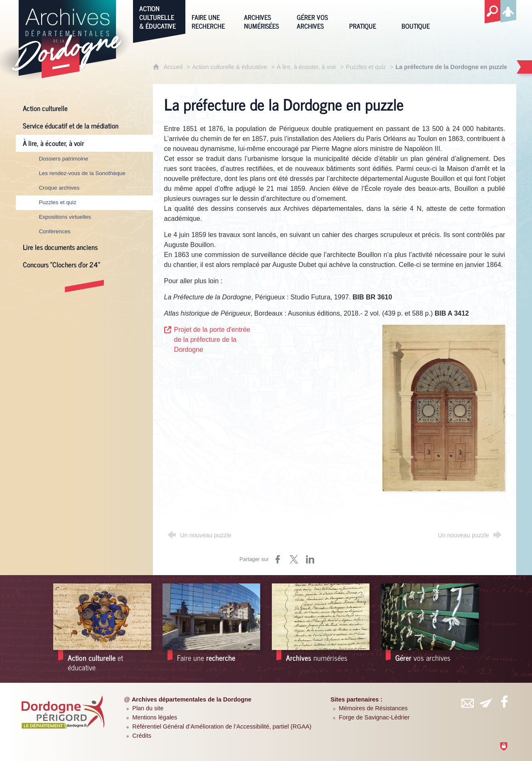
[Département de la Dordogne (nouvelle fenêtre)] (63, 712)
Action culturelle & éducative (230, 67)
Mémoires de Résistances (373, 708)
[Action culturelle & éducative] (159, 16)
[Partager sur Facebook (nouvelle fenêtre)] (278, 559)
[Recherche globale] (493, 12)
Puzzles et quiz (366, 67)
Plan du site (148, 708)
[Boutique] (421, 16)
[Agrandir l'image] (444, 407)
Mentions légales (155, 717)
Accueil (174, 67)
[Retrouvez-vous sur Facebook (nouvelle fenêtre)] (505, 702)
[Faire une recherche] (212, 16)
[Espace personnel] (508, 10)
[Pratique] (369, 16)
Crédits (142, 736)
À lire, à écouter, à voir (307, 67)
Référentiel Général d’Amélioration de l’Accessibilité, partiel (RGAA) (222, 726)
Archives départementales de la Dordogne (192, 699)
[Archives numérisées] (264, 16)
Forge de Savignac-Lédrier (374, 717)
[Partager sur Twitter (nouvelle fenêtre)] (294, 559)
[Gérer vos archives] (317, 16)
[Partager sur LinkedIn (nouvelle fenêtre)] (310, 559)
